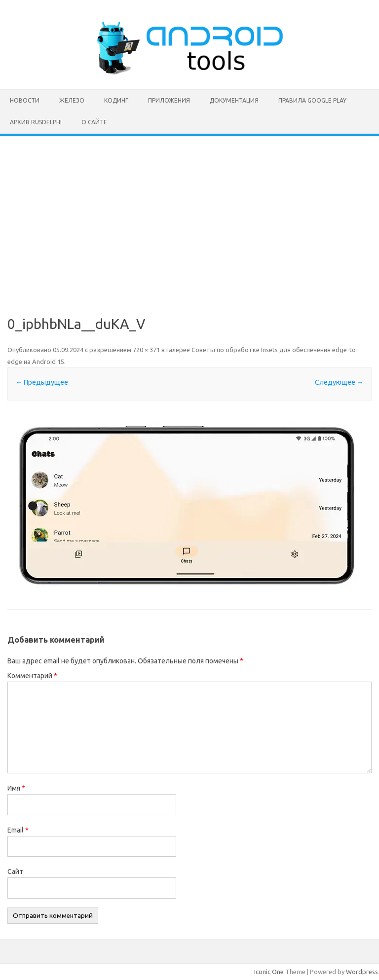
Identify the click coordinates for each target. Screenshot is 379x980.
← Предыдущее (42, 382)
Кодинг (116, 100)
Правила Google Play (312, 100)
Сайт (15, 871)
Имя (16, 788)
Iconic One (269, 972)
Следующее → (339, 382)
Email (18, 830)
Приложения (169, 100)
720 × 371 (146, 350)
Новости (25, 100)
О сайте (94, 122)
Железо (72, 100)
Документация (234, 100)
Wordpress (362, 972)
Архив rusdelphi (36, 122)
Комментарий (32, 676)
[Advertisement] (189, 210)
